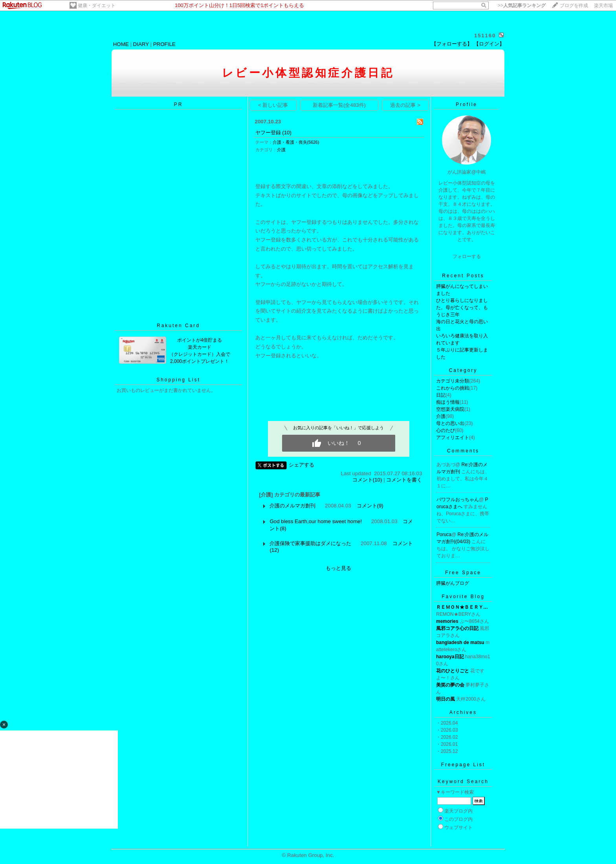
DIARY (141, 44)
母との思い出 (450, 423)
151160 (485, 36)
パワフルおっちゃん (458, 500)
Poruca (444, 535)
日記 (441, 395)
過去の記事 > (405, 105)
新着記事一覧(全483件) (339, 105)
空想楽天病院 (450, 409)
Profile (467, 104)
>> (522, 5)
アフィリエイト (453, 437)
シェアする (302, 465)
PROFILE (164, 44)
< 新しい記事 (273, 105)
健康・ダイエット (97, 5)
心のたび (445, 430)
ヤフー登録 (268, 133)
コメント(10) (367, 480)
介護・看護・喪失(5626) (296, 142)
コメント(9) (370, 506)
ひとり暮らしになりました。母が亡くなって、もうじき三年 (462, 308)
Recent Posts (463, 276)
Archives (463, 712)
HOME (121, 44)
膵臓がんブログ (453, 583)
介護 (281, 150)
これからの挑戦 (453, 388)
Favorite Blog (463, 597)
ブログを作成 (574, 5)
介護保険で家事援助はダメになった (310, 543)
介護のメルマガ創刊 (292, 506)
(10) (287, 133)
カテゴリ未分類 (453, 381)
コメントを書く (404, 480)
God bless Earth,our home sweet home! (316, 521)
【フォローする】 (452, 44)
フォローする (467, 256)
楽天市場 (603, 5)
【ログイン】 (489, 44)
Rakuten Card (178, 326)
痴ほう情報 (448, 402)
